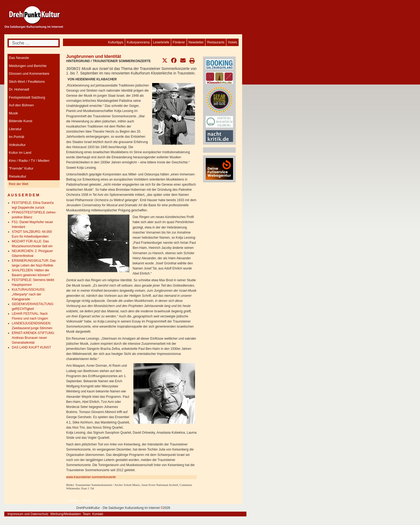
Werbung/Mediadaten (65, 514)
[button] (165, 61)
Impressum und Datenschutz (28, 514)
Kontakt (98, 514)
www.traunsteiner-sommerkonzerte (91, 477)
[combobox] (34, 43)
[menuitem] (232, 42)
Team (86, 514)
